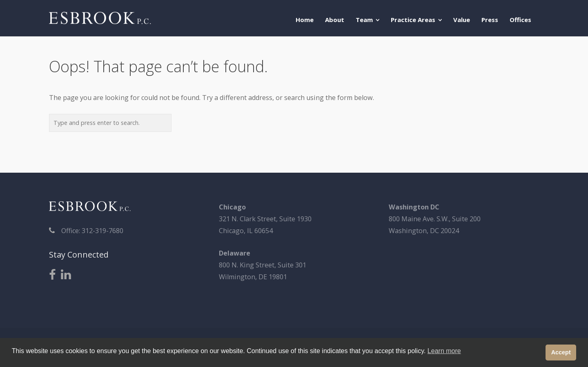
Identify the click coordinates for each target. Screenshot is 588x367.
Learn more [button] (444, 351)
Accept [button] (561, 352)
